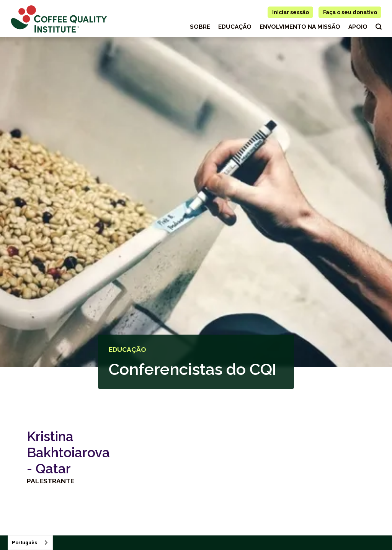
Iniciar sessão (291, 12)
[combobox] (30, 543)
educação (235, 27)
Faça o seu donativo (350, 12)
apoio (358, 27)
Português (24, 543)
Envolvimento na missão (300, 27)
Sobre (200, 27)
